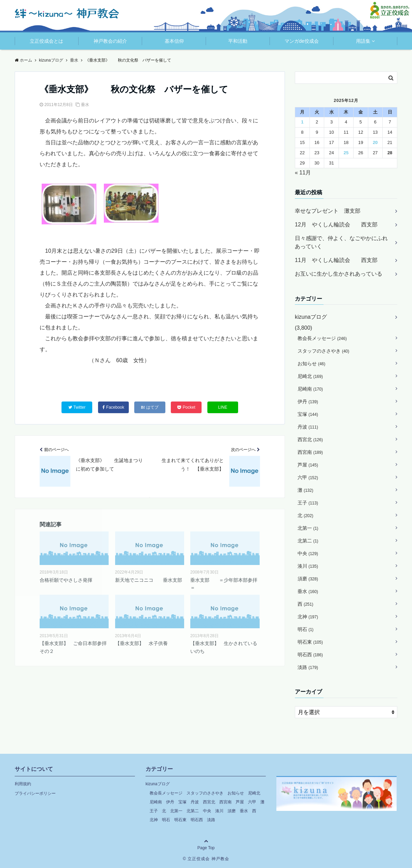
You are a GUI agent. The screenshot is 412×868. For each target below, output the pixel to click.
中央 (308, 553)
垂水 (85, 105)
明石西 (310, 655)
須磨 (308, 579)
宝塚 (308, 414)
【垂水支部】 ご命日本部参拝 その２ (74, 647)
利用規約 (23, 784)
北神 (308, 617)
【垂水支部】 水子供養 (141, 643)
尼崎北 (310, 376)
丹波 (308, 427)
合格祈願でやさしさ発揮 (66, 580)
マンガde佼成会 (302, 41)
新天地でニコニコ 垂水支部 (149, 580)
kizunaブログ (311, 317)
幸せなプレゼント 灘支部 (328, 211)
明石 (306, 629)
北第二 (308, 541)
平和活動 (238, 41)
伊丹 (308, 402)
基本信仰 (174, 41)
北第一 (308, 528)
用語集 (363, 41)
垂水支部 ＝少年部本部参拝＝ (224, 584)
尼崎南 (310, 389)
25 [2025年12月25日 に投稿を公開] (346, 153)
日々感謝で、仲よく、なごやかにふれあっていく (341, 242)
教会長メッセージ (322, 338)
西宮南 (310, 452)
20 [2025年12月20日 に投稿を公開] (375, 142)
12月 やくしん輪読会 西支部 (336, 225)
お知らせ (311, 364)
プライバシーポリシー (35, 793)
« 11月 (303, 173)
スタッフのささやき (323, 351)
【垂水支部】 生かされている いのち (225, 647)
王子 (308, 503)
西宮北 (310, 439)
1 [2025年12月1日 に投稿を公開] (302, 122)
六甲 (308, 477)
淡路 (308, 667)
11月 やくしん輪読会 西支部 (336, 260)
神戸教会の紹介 (110, 41)
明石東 (310, 642)
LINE (223, 407)
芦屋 (308, 465)
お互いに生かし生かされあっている (339, 274)
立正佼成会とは (46, 41)
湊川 (308, 566)
